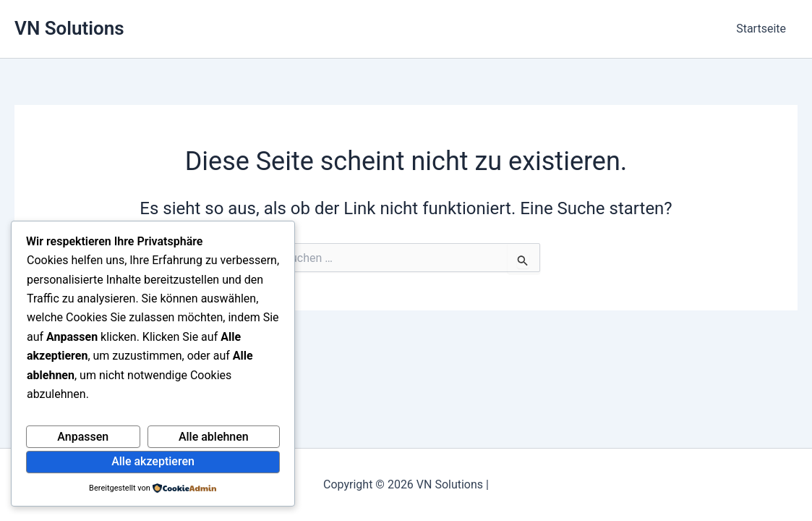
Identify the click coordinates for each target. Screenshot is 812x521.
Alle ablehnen (214, 437)
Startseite (761, 29)
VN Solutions (69, 28)
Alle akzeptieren (153, 461)
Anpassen (83, 437)
